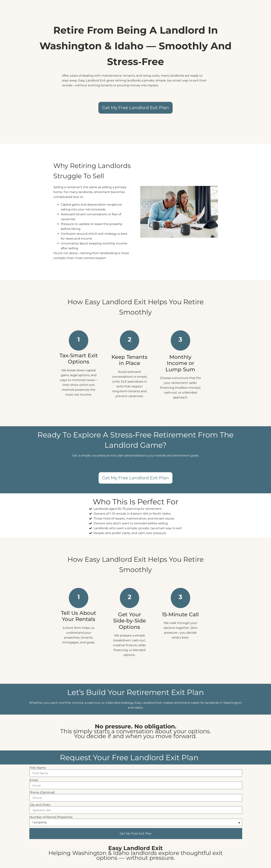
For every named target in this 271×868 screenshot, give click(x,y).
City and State (40, 805)
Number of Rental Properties (51, 817)
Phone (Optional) (42, 793)
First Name (38, 768)
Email (34, 780)
